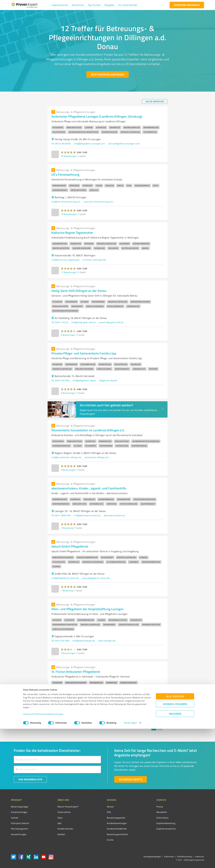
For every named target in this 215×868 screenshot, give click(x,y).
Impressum (29, 853)
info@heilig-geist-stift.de (83, 322)
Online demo (145, 818)
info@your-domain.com (63, 703)
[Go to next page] (166, 728)
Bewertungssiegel (20, 807)
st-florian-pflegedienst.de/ (90, 703)
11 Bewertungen (69, 272)
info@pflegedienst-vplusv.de (65, 578)
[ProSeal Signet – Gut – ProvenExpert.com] (192, 812)
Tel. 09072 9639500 (61, 143)
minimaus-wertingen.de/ (94, 260)
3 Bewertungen (68, 470)
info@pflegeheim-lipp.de (84, 380)
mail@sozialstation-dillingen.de (66, 457)
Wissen (99, 807)
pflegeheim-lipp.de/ (108, 380)
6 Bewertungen (68, 393)
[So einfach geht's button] (131, 779)
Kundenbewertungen (105, 823)
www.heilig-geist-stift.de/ (111, 322)
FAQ (97, 812)
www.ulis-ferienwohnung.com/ (99, 202)
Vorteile (15, 818)
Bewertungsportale (104, 818)
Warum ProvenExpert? (62, 807)
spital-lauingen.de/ (107, 641)
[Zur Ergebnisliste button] (30, 779)
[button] (60, 5)
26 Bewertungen (69, 156)
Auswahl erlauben (175, 843)
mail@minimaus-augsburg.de (65, 260)
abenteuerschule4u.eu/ (115, 515)
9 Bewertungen (68, 335)
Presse (142, 807)
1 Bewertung (67, 528)
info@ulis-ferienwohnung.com (66, 202)
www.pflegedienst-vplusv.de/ (96, 578)
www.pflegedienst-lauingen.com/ (124, 143)
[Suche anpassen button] (155, 101)
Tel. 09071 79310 (60, 322)
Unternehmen (58, 812)
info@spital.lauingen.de (84, 641)
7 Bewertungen (68, 716)
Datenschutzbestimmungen (50, 853)
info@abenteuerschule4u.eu (87, 515)
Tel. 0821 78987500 (61, 515)
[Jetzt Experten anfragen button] (107, 75)
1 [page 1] (154, 728)
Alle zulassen (175, 836)
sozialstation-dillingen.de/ (97, 457)
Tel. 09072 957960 (60, 641)
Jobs (54, 823)
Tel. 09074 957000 (60, 380)
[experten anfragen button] (187, 5)
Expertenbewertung (148, 823)
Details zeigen (130, 862)
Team (54, 818)
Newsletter (144, 812)
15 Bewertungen (69, 214)
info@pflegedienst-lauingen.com (89, 143)
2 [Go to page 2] (160, 728)
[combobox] (57, 760)
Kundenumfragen (19, 812)
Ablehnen (175, 853)
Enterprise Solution (20, 823)
